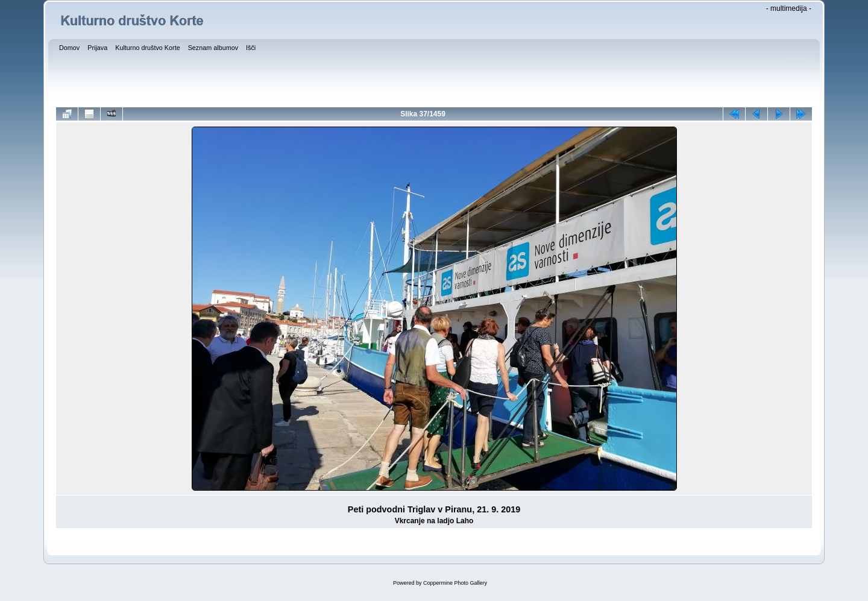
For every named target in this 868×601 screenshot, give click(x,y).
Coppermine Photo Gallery (455, 583)
